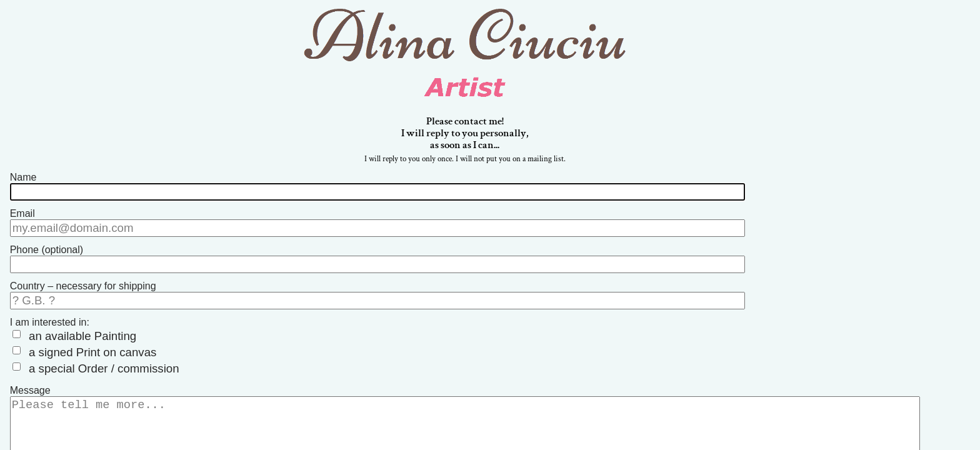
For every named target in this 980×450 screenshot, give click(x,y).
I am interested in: (50, 317)
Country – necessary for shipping (83, 283)
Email (22, 215)
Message (30, 377)
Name (23, 182)
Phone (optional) (47, 249)
